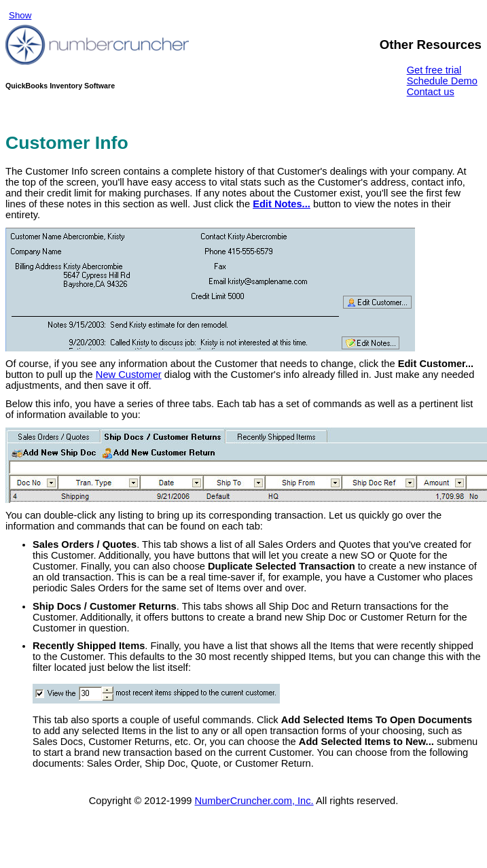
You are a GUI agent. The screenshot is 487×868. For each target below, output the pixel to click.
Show (20, 15)
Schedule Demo (442, 81)
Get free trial (434, 70)
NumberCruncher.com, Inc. (254, 801)
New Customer (129, 375)
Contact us (431, 92)
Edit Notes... (282, 204)
